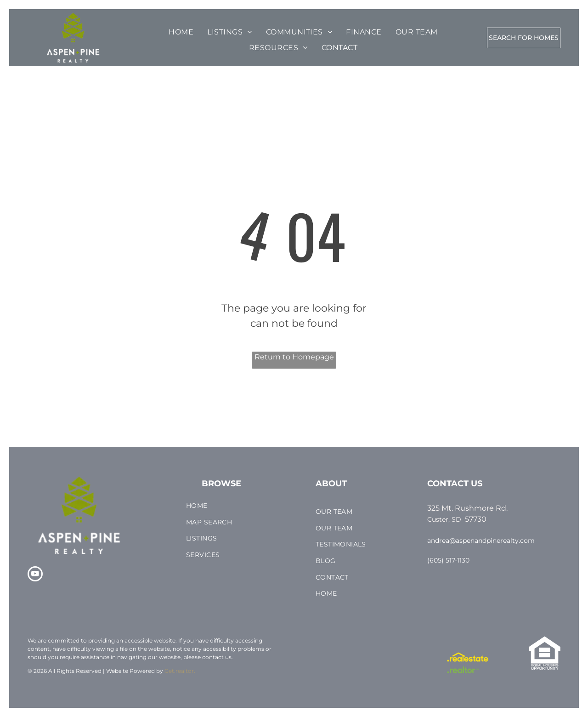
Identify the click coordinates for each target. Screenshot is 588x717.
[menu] (34, 33)
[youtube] (35, 575)
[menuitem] (181, 32)
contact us (217, 657)
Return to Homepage (294, 357)
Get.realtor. (180, 671)
